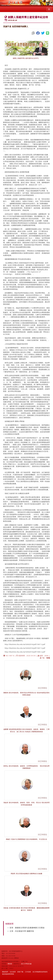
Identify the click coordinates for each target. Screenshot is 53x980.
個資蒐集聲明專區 (8, 974)
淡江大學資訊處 (26, 964)
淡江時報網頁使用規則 (40, 972)
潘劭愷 (10, 964)
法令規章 (13, 972)
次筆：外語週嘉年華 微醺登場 (22, 931)
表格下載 (20, 972)
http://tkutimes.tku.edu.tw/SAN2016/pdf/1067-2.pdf (25, 644)
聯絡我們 (5, 972)
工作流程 (28, 972)
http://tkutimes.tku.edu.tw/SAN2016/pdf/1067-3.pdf (25, 648)
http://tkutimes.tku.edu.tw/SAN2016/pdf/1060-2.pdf (25, 652)
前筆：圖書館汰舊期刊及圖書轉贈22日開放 (27, 928)
